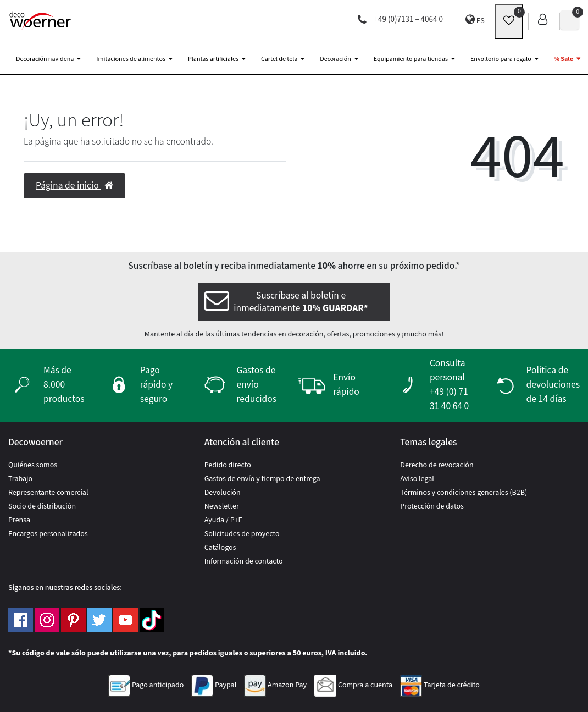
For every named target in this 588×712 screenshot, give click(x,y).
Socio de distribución (42, 506)
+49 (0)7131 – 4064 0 (400, 20)
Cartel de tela (279, 59)
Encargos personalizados (48, 534)
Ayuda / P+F (223, 520)
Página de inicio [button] (74, 186)
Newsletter (222, 506)
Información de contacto (244, 561)
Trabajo (20, 479)
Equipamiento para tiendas (411, 59)
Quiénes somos (33, 465)
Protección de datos (432, 506)
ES (475, 20)
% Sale (564, 59)
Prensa (19, 520)
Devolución (223, 493)
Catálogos (220, 548)
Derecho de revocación (437, 465)
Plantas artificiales (213, 59)
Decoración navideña (45, 59)
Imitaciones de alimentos (131, 59)
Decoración (335, 59)
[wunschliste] (509, 21)
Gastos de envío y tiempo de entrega (262, 479)
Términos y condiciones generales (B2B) (464, 493)
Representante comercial (48, 493)
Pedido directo (228, 465)
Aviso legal (417, 479)
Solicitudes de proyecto (242, 534)
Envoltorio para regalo (501, 59)
